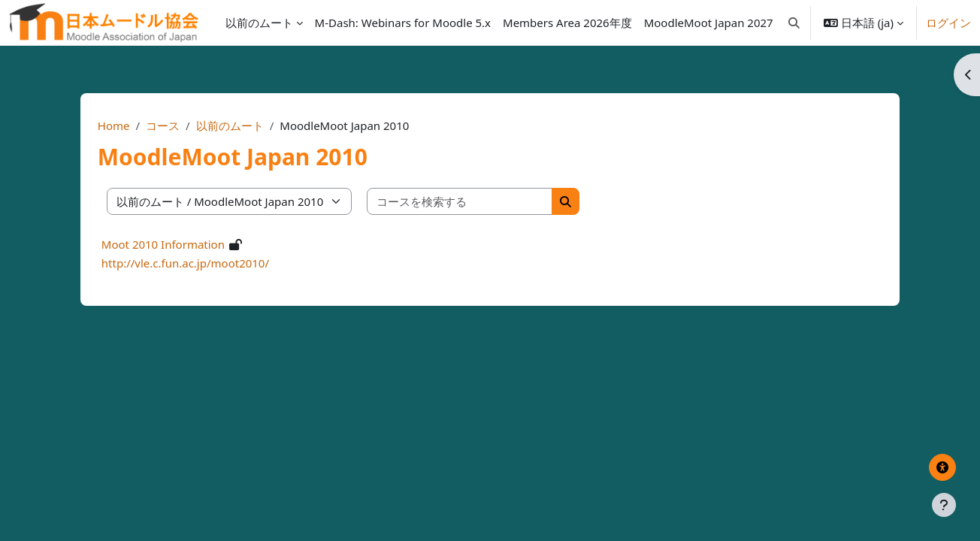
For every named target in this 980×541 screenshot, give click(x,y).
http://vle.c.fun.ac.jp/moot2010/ (209, 263)
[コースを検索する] (484, 202)
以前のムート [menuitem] (259, 23)
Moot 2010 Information (187, 244)
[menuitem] (403, 23)
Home (138, 125)
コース (187, 125)
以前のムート (253, 125)
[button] (794, 23)
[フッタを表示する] (944, 505)
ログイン (948, 23)
